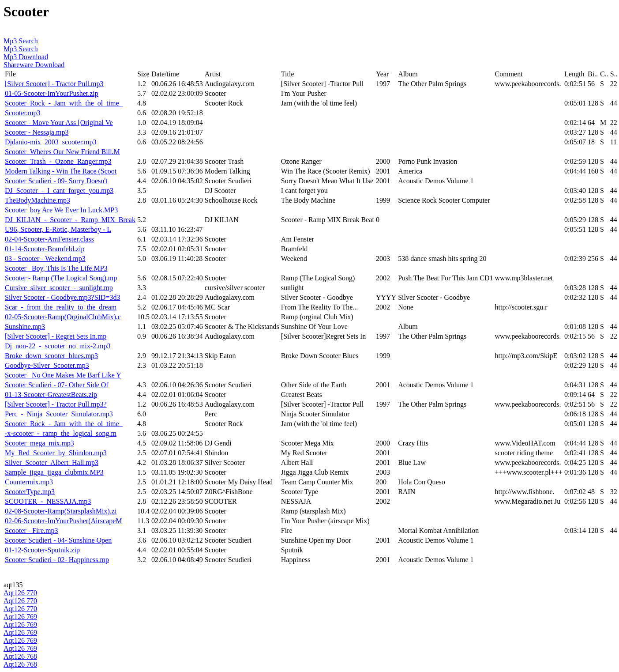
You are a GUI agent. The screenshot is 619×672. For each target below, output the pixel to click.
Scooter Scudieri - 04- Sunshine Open (58, 540)
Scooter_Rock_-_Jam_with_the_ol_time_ (64, 103)
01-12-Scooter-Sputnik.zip (42, 550)
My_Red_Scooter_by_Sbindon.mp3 (56, 453)
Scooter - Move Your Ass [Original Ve (59, 123)
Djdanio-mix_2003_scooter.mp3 (51, 142)
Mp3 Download (26, 57)
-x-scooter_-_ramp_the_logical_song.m (61, 433)
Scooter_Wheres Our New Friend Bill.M (62, 152)
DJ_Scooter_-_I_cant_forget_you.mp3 (59, 191)
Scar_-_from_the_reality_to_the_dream (61, 307)
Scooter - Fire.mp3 (31, 530)
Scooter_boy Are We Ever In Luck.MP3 (61, 210)
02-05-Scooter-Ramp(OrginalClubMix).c (63, 317)
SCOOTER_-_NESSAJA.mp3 (48, 501)
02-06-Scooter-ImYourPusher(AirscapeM (64, 521)
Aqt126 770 (20, 593)
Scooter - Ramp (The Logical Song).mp (61, 278)
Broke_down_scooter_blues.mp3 (51, 356)
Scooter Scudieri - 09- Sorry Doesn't (56, 181)
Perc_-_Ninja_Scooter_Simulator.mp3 (59, 414)
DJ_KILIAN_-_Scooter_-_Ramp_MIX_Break (70, 220)
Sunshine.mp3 (25, 327)
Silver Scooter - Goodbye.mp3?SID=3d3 (62, 297)
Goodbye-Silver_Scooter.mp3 (47, 365)
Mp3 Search (21, 41)
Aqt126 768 (20, 656)
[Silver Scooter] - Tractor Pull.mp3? (56, 404)
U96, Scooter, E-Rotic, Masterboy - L (58, 229)
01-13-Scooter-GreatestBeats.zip (51, 395)
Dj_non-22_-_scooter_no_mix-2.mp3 (58, 346)
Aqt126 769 (20, 617)
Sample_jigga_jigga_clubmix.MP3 (54, 472)
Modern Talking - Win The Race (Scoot (61, 171)
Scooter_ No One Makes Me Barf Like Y (63, 375)
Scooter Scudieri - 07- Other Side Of (57, 385)
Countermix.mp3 (29, 482)
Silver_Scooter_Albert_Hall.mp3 (52, 462)
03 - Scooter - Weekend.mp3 (45, 259)
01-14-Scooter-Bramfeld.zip (45, 249)
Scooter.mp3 (23, 113)
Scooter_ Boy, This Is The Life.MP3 (56, 268)
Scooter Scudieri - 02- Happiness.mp (57, 560)
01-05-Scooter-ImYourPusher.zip (52, 93)
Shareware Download (34, 65)
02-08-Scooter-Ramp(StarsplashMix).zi (61, 511)
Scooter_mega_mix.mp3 (39, 443)
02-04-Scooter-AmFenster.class (49, 239)
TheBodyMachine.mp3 (38, 200)
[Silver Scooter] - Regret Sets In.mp (56, 336)
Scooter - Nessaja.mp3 (37, 132)
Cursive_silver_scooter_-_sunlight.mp (59, 288)
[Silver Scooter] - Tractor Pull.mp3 (54, 84)
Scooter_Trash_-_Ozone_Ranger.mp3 (58, 161)
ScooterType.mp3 (30, 492)
